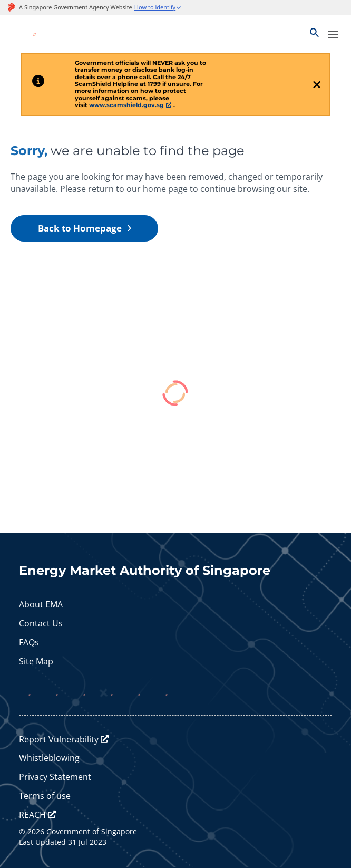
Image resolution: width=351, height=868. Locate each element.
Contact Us (41, 623)
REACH (32, 815)
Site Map (36, 661)
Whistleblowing (49, 758)
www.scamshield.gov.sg (126, 105)
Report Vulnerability (59, 739)
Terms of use (45, 796)
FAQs (29, 642)
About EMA (41, 604)
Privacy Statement (55, 777)
